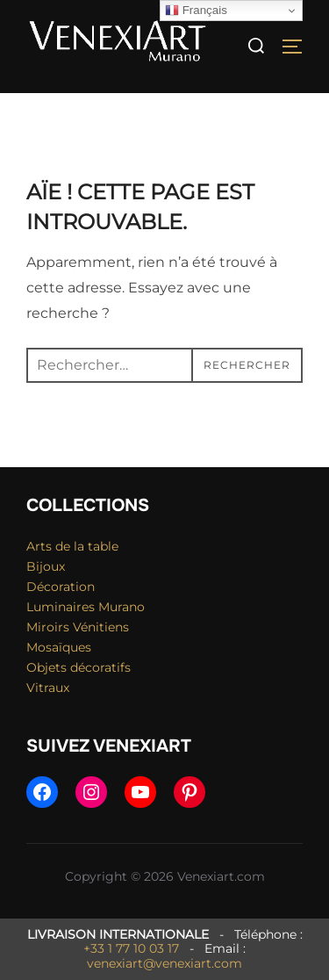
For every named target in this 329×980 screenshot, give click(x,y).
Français (196, 11)
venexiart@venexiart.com (164, 963)
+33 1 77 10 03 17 (131, 948)
